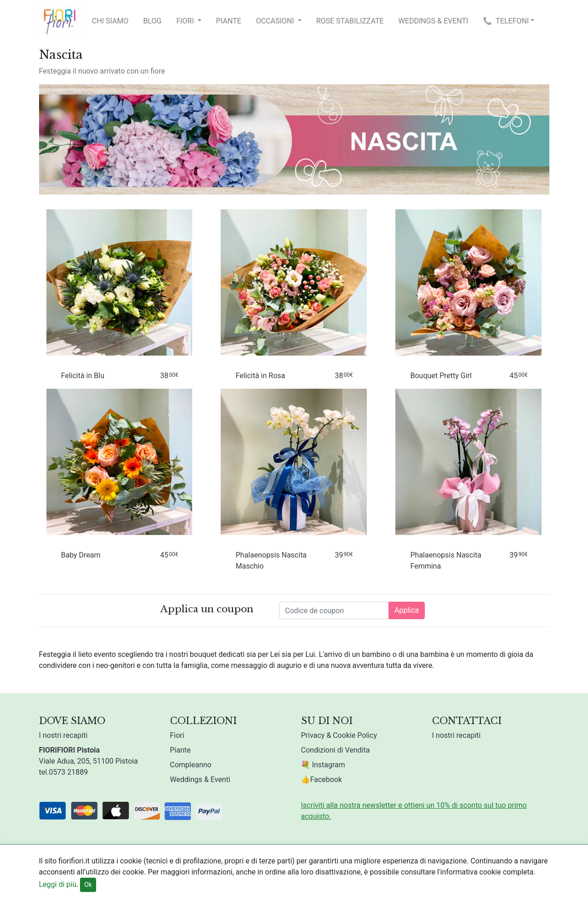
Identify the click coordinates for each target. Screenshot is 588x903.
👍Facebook (322, 779)
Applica (407, 610)
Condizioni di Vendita (336, 750)
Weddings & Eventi (434, 21)
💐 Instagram (323, 765)
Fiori (186, 21)
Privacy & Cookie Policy (339, 735)
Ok (88, 885)
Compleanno (191, 765)
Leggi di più (58, 884)
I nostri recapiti (63, 735)
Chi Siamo (110, 21)
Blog (152, 21)
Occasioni (276, 21)
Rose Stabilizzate (350, 21)
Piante (229, 21)
